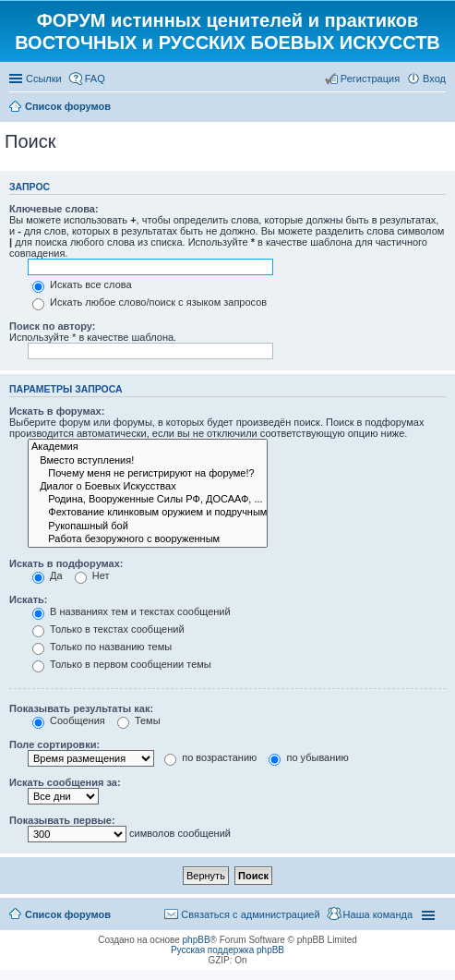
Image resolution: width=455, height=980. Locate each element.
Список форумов (68, 914)
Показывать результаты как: (81, 708)
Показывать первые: (62, 820)
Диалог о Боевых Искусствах (148, 487)
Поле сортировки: (54, 744)
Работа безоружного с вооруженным (148, 539)
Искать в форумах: (57, 411)
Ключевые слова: (54, 209)
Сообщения (69, 720)
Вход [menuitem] (434, 79)
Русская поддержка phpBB (227, 950)
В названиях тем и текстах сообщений (132, 611)
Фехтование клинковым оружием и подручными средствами (148, 513)
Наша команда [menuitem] (378, 914)
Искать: (28, 599)
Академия (148, 447)
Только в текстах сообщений (108, 629)
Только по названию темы (102, 647)
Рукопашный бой (148, 526)
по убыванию (308, 757)
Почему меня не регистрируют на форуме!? (148, 474)
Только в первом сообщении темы (122, 664)
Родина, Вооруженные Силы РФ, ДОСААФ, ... (148, 500)
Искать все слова (82, 284)
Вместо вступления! (148, 461)
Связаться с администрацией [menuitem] (250, 914)
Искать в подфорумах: (66, 563)
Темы (139, 720)
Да (48, 575)
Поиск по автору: (52, 326)
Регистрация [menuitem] (370, 79)
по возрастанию (210, 757)
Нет (92, 575)
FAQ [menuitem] (95, 79)
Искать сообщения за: (65, 782)
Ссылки (44, 79)
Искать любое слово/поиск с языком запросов (150, 302)
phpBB (197, 940)
